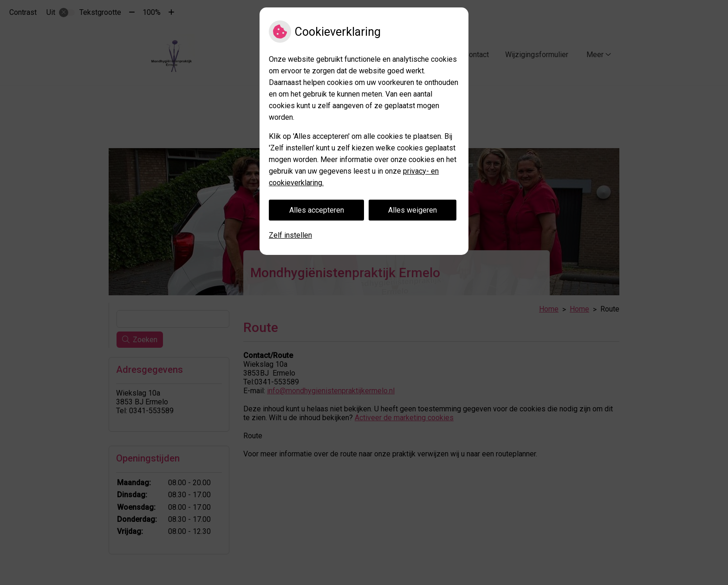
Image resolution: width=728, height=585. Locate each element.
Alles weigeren (413, 210)
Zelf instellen (290, 235)
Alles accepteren (317, 210)
